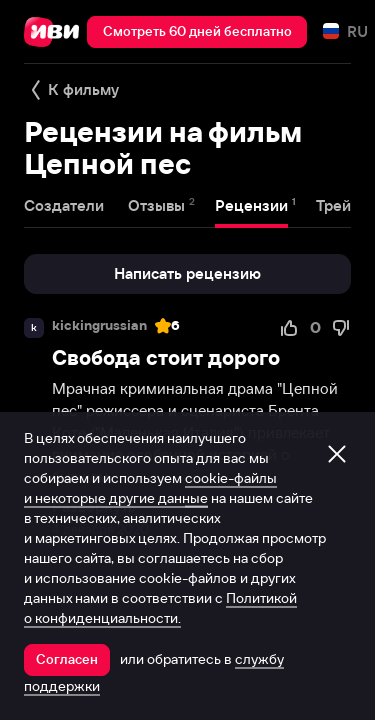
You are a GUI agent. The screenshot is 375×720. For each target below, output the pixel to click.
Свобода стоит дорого (166, 357)
